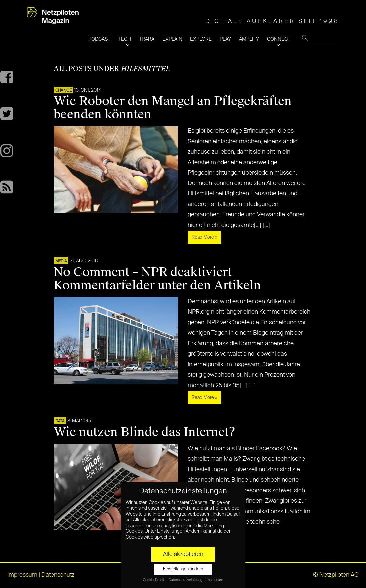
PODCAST (99, 39)
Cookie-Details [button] (154, 580)
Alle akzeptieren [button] (183, 554)
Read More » (205, 237)
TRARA (147, 39)
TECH (125, 39)
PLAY (225, 39)
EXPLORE (201, 39)
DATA (60, 421)
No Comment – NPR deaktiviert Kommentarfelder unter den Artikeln (157, 279)
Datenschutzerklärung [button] (186, 580)
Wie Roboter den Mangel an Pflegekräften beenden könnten (173, 108)
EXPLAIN (172, 39)
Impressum (22, 575)
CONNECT (279, 39)
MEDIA (61, 261)
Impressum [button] (214, 580)
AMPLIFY (249, 39)
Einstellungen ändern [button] (183, 569)
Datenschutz (58, 575)
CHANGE (63, 91)
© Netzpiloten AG (336, 575)
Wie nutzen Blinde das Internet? (144, 432)
